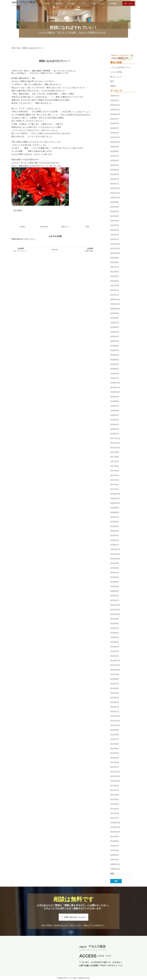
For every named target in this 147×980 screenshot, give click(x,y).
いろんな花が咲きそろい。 (121, 68)
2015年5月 (115, 582)
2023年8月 (115, 151)
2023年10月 (115, 142)
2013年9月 (115, 674)
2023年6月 (115, 161)
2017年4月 (115, 475)
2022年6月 (115, 216)
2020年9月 (115, 313)
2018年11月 (115, 387)
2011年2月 (115, 813)
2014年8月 (115, 624)
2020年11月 (115, 304)
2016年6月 (115, 522)
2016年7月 (115, 517)
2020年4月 (115, 337)
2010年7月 (115, 846)
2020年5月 (115, 332)
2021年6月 (115, 272)
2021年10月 (115, 253)
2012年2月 (115, 762)
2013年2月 (115, 707)
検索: (112, 873)
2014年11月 (115, 610)
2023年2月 (115, 179)
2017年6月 (115, 466)
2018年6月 (115, 411)
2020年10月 (115, 309)
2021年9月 (115, 258)
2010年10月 (115, 832)
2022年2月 (115, 235)
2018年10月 (115, 392)
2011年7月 (115, 790)
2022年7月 (115, 211)
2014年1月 (115, 656)
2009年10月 (115, 869)
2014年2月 (115, 651)
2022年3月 (115, 230)
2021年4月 (115, 281)
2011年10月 (115, 781)
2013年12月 (115, 661)
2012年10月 (115, 725)
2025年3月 (115, 96)
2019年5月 (115, 360)
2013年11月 (115, 665)
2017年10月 (115, 448)
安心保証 (72, 3)
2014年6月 (115, 633)
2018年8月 (115, 401)
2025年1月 (115, 100)
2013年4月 (115, 698)
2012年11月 (115, 721)
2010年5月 (115, 855)
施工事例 (59, 3)
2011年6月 (115, 795)
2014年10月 (115, 614)
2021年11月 (115, 249)
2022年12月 (115, 188)
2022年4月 (115, 225)
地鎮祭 (113, 86)
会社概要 (113, 3)
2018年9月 (115, 397)
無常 (112, 81)
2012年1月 (115, 767)
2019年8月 (115, 346)
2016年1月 (115, 545)
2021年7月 (115, 267)
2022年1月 (115, 239)
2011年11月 (115, 776)
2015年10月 (115, 559)
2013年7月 (115, 684)
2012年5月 (115, 749)
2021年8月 (115, 262)
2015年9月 (115, 563)
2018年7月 (115, 406)
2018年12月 (115, 383)
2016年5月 (115, 526)
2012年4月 (115, 753)
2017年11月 (115, 443)
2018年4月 (115, 420)
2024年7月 (115, 119)
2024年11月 (115, 110)
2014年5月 (115, 637)
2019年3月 (115, 369)
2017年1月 (115, 489)
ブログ (83, 3)
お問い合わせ (129, 3)
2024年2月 (115, 128)
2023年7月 (115, 156)
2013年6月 (115, 688)
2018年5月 (115, 415)
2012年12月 (115, 716)
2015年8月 (115, 568)
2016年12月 (115, 494)
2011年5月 (115, 799)
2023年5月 (115, 165)
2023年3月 (115, 174)
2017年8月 (115, 457)
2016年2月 (115, 540)
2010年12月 (115, 823)
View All (55, 250)
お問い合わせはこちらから (75, 917)
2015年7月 (115, 573)
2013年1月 (115, 712)
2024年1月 (115, 133)
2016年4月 (115, 531)
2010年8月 (115, 841)
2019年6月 (115, 355)
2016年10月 (115, 503)
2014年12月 (115, 605)
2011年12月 (115, 772)
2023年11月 (115, 137)
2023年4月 (115, 170)
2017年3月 (115, 480)
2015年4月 (115, 586)
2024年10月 (115, 114)
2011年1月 (115, 818)
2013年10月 (115, 670)
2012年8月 (115, 735)
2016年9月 (115, 508)
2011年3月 (115, 809)
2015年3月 (115, 591)
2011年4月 (115, 804)
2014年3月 (115, 647)
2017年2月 (115, 485)
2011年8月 (115, 786)
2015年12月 (115, 550)
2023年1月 (115, 184)
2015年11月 (115, 554)
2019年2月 (115, 374)
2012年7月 (115, 739)
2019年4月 (115, 364)
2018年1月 (115, 434)
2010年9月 (115, 837)
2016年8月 (115, 512)
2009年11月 (115, 864)
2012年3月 (115, 758)
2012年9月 (115, 730)
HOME (47, 3)
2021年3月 (115, 286)
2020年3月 (115, 341)
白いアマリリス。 (21, 251)
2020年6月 (115, 327)
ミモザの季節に (117, 72)
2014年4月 (115, 642)
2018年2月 (115, 429)
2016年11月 (115, 499)
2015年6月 (115, 577)
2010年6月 (115, 850)
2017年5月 (115, 471)
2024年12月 (115, 105)
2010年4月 (115, 860)
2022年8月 (115, 207)
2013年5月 (115, 693)
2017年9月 (115, 452)
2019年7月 (115, 350)
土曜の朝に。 (90, 251)
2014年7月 (115, 628)
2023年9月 (115, 147)
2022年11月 (115, 193)
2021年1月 (115, 295)
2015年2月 (115, 596)
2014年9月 (115, 619)
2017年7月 (115, 462)
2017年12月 (115, 438)
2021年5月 (115, 276)
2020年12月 (115, 299)
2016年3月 (115, 536)
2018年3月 (115, 424)
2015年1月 (115, 600)
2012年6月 (115, 744)
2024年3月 (115, 124)
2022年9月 (115, 202)
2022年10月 (115, 198)
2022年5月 (115, 221)
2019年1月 (115, 378)
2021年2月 (115, 290)
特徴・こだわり (98, 3)
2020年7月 (115, 323)
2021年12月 (115, 244)
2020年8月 (115, 318)
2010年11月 (115, 827)
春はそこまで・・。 (119, 77)
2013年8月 (115, 679)
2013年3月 (115, 702)
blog (19, 48)
